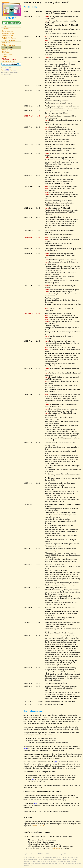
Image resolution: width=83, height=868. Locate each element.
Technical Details (8, 33)
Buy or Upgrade (8, 31)
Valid (5, 70)
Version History (7, 47)
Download (5, 29)
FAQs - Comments (9, 45)
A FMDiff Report (8, 36)
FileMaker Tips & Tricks (10, 61)
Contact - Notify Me (9, 40)
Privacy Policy (7, 54)
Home (4, 26)
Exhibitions (6, 43)
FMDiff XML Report (9, 38)
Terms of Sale (7, 50)
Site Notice (6, 52)
